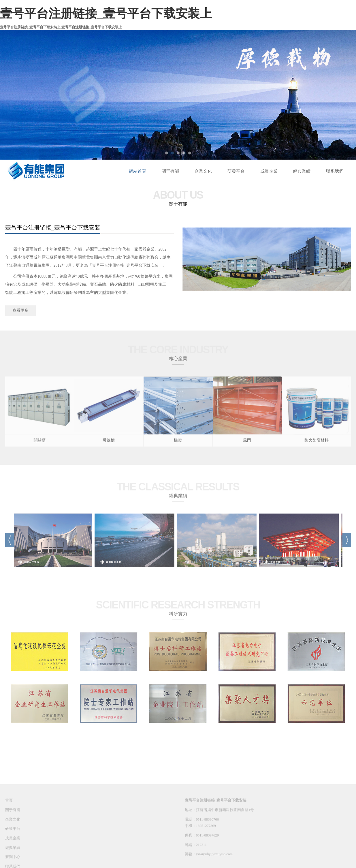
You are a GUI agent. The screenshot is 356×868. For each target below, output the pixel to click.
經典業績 (302, 171)
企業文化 (203, 171)
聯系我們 (335, 171)
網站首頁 (137, 171)
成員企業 (269, 171)
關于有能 (170, 171)
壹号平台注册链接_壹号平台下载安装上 (106, 14)
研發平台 (236, 171)
